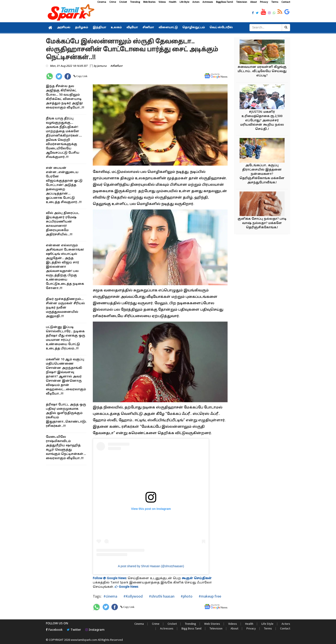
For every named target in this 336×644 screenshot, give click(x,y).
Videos (162, 2)
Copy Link (82, 76)
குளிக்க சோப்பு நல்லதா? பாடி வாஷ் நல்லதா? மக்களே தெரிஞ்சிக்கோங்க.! (262, 223)
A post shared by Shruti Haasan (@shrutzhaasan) (151, 566)
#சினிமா (116, 66)
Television (242, 2)
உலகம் (116, 28)
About (253, 2)
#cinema (110, 596)
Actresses (208, 2)
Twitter (74, 630)
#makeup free (209, 596)
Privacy (264, 2)
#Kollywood (133, 596)
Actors (196, 2)
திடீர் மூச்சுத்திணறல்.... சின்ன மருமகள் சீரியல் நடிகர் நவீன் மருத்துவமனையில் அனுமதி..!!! (65, 308)
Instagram (95, 630)
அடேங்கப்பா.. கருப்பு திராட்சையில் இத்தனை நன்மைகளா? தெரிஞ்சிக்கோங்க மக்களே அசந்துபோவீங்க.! (262, 174)
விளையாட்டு (168, 28)
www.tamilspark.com (84, 640)
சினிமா (148, 28)
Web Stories (149, 2)
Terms (275, 2)
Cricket (123, 2)
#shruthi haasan (161, 596)
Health (173, 2)
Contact (286, 2)
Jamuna (102, 66)
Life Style (184, 2)
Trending (135, 2)
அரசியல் (64, 28)
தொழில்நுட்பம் (194, 28)
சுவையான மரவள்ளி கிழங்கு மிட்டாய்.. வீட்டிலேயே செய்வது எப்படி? (262, 71)
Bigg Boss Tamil (224, 2)
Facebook (54, 630)
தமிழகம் (82, 28)
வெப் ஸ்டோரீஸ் (221, 28)
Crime (113, 2)
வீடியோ (132, 28)
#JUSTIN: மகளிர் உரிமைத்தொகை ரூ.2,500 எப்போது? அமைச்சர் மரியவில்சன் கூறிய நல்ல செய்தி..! (262, 121)
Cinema (102, 2)
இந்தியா (99, 28)
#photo (186, 596)
